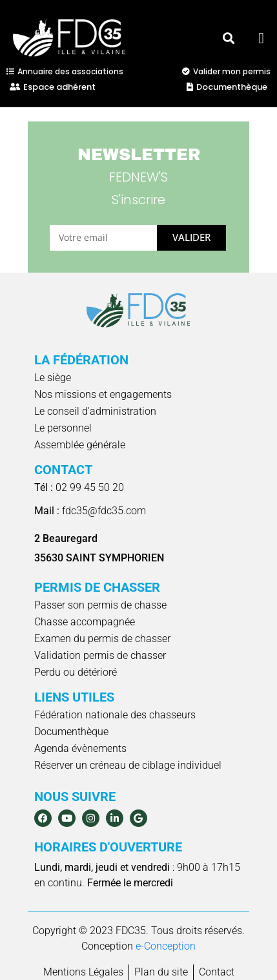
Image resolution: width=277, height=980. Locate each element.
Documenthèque (71, 732)
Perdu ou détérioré (76, 672)
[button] (228, 38)
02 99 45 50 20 (79, 487)
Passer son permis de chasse (100, 605)
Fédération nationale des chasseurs (115, 715)
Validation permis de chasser (100, 655)
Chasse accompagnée (85, 622)
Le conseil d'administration (95, 411)
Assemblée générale (80, 445)
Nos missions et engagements (103, 394)
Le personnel (63, 428)
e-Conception (166, 946)
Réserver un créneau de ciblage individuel (128, 765)
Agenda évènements (80, 748)
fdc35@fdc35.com (90, 511)
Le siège (53, 378)
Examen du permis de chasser (102, 639)
